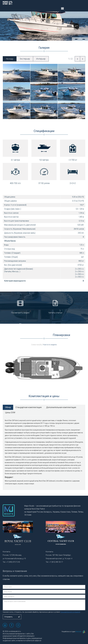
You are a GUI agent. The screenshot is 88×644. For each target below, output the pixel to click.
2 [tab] (80, 39)
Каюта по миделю (50, 345)
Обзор (8, 407)
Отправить (12, 617)
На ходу (10, 59)
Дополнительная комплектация (61, 407)
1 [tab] (76, 39)
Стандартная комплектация (29, 407)
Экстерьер (25, 59)
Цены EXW (10, 412)
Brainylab (80, 632)
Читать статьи (44, 308)
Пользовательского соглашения (70, 612)
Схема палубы (37, 345)
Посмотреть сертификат (71, 308)
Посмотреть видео (16, 308)
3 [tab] (84, 39)
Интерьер (41, 59)
